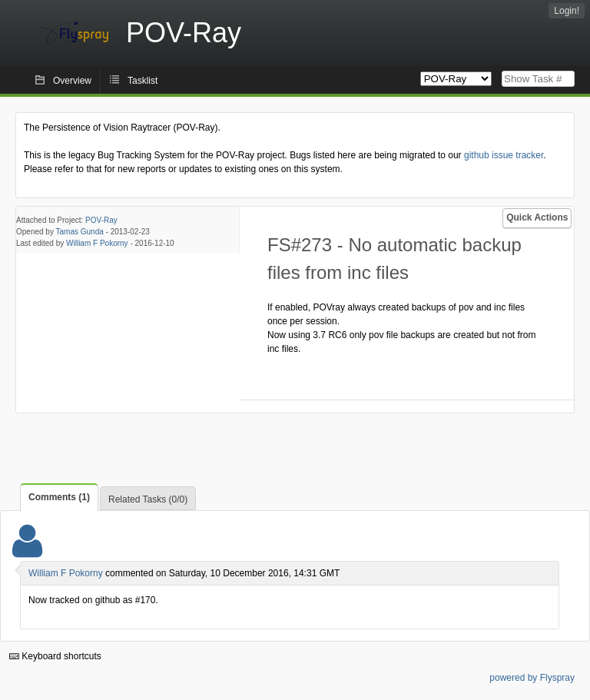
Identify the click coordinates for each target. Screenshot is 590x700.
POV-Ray (101, 220)
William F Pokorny (97, 243)
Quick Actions (537, 217)
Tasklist (143, 81)
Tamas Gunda (80, 232)
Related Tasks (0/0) (148, 499)
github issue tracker (504, 155)
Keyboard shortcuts (55, 656)
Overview (72, 81)
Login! (567, 11)
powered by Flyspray (532, 678)
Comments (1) (59, 497)
